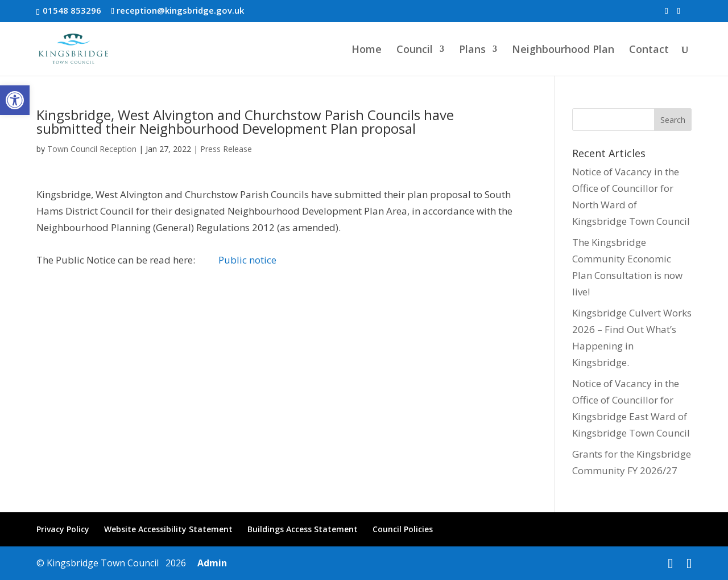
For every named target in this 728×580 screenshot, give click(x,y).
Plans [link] (472, 50)
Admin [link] (210, 563)
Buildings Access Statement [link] (303, 529)
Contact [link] (649, 50)
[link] (15, 100)
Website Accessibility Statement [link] (168, 529)
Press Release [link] (226, 149)
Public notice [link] (247, 260)
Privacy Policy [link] (63, 529)
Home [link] (367, 50)
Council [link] (415, 50)
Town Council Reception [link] (92, 149)
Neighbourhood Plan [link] (563, 50)
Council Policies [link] (403, 529)
